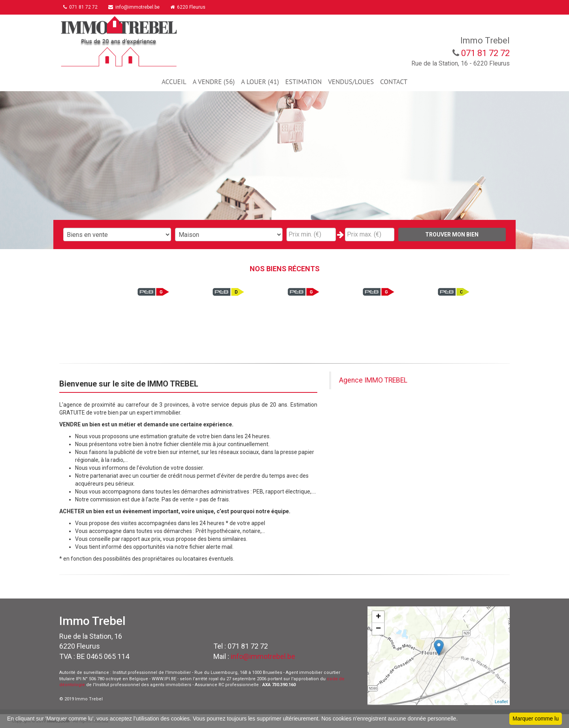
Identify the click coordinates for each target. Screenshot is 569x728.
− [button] (378, 629)
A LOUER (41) (260, 82)
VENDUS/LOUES (351, 82)
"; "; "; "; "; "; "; (229, 235)
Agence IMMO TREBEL (373, 380)
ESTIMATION (303, 82)
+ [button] (378, 617)
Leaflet (501, 702)
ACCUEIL (174, 82)
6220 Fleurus (194, 7)
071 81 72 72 (82, 7)
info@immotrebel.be (138, 7)
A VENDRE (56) (213, 82)
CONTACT (394, 82)
